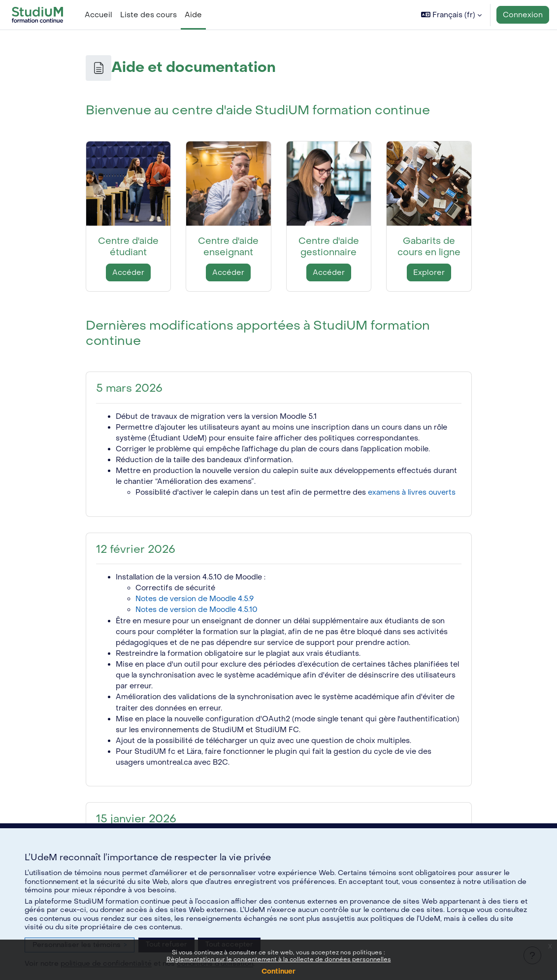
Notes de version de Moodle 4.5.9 (197, 612)
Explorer (429, 272)
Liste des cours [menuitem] (148, 15)
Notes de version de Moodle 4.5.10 (199, 623)
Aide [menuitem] (193, 15)
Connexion (523, 15)
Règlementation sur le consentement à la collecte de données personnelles (279, 959)
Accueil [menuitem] (98, 15)
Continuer (278, 971)
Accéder (128, 272)
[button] (451, 15)
